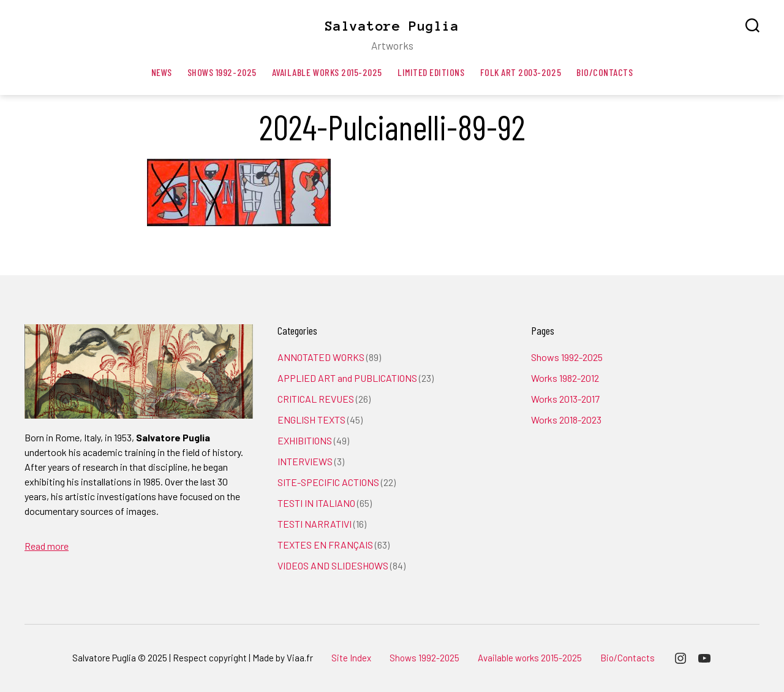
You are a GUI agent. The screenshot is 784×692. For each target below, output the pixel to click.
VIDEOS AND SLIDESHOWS (333, 565)
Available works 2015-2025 (327, 72)
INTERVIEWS (305, 461)
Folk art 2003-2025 (521, 72)
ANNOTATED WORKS (321, 357)
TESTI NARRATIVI (315, 524)
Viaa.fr (300, 658)
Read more (47, 546)
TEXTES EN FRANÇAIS (325, 545)
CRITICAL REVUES (316, 399)
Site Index (351, 658)
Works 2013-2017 (565, 399)
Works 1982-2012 (565, 378)
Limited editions (431, 72)
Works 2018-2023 (566, 420)
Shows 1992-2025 (222, 72)
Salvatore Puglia (392, 26)
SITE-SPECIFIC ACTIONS (328, 482)
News (162, 72)
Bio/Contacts (605, 72)
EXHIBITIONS (305, 440)
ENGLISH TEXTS (311, 420)
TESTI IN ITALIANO (316, 503)
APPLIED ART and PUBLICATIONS (347, 378)
